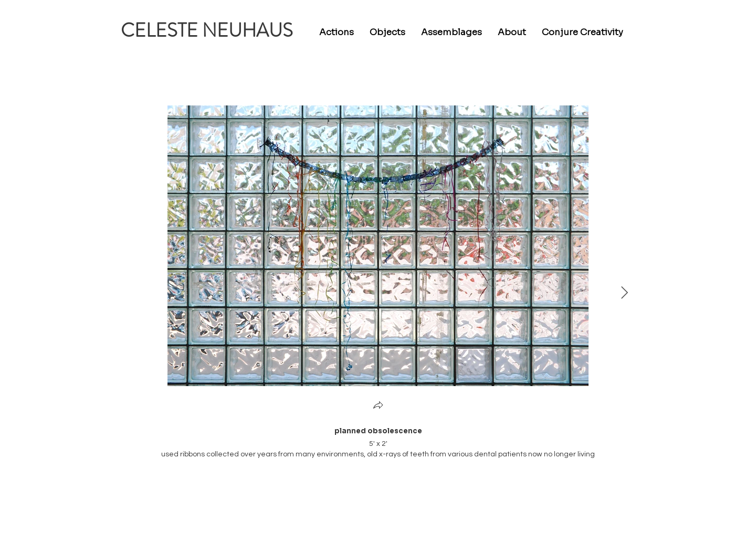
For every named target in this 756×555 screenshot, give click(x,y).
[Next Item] (624, 293)
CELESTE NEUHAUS (207, 30)
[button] (378, 406)
